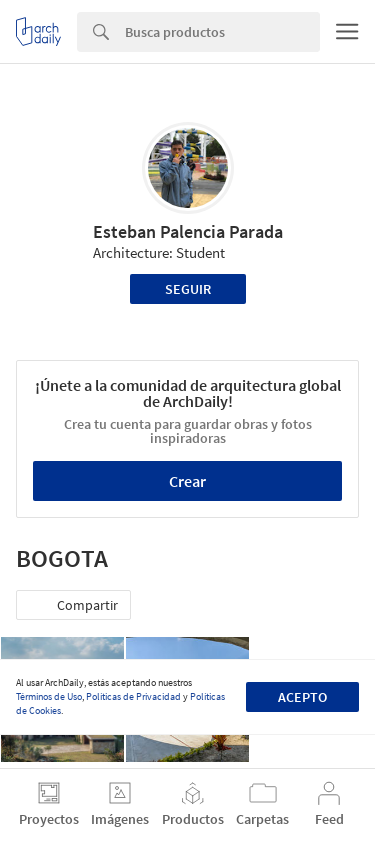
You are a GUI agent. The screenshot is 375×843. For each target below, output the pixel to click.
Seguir (188, 289)
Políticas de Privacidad (133, 696)
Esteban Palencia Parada (188, 231)
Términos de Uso (49, 696)
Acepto (302, 697)
